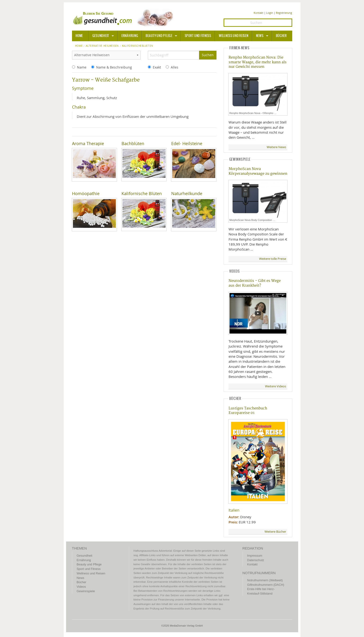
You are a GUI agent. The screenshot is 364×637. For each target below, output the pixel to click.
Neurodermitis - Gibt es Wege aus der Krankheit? (255, 283)
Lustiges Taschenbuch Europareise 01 (248, 411)
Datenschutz (256, 560)
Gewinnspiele (86, 591)
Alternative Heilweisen (102, 46)
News (260, 36)
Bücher (281, 36)
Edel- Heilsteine (187, 144)
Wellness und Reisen (234, 36)
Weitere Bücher (275, 532)
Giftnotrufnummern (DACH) (266, 585)
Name (82, 67)
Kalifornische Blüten (142, 194)
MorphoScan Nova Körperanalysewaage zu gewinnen (258, 171)
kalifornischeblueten (138, 46)
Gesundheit (101, 36)
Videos (81, 587)
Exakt (157, 67)
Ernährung (130, 36)
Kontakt (258, 13)
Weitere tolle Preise (273, 259)
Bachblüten (133, 144)
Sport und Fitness (198, 36)
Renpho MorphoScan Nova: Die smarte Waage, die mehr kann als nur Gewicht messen (258, 62)
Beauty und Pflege (159, 36)
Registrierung (284, 13)
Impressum (255, 556)
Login (270, 13)
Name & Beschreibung (114, 67)
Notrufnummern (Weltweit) (265, 580)
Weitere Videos (276, 386)
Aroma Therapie (88, 144)
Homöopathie (86, 194)
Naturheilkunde (187, 194)
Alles (175, 67)
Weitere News (276, 147)
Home (79, 46)
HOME (79, 36)
